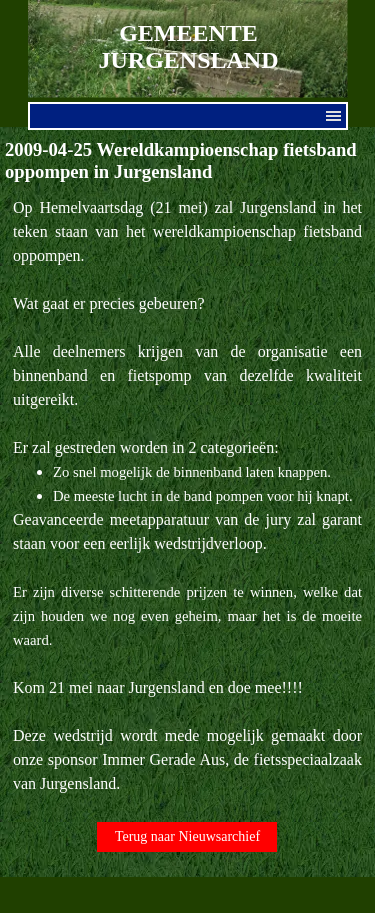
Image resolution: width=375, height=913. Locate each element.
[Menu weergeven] (334, 116)
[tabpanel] (187, 496)
